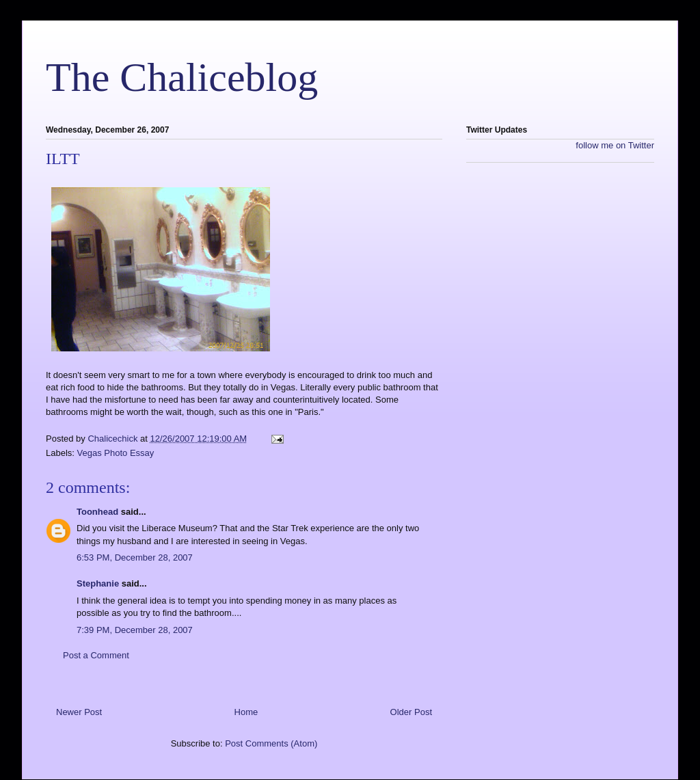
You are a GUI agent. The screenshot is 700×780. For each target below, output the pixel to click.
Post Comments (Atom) (271, 743)
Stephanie (98, 583)
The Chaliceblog (182, 77)
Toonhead (97, 512)
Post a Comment (96, 655)
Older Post (411, 712)
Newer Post (79, 712)
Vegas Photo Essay (116, 453)
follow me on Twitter (615, 145)
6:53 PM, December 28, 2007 (135, 557)
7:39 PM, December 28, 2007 (135, 630)
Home (246, 712)
